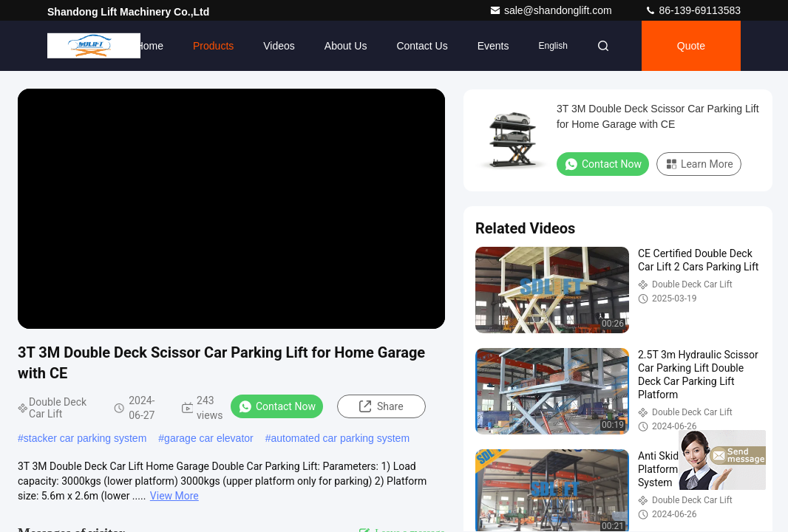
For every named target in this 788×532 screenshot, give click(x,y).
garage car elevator (209, 438)
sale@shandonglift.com (552, 10)
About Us (346, 46)
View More (174, 496)
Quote (691, 46)
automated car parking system (341, 438)
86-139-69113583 (693, 10)
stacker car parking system (85, 438)
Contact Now (277, 406)
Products (213, 46)
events (493, 46)
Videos (279, 46)
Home (150, 46)
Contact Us (422, 46)
